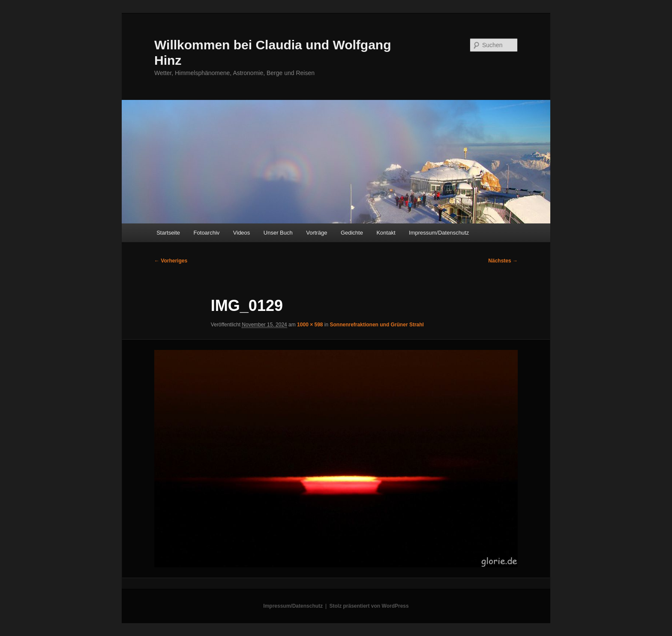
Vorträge (316, 233)
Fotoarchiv (207, 233)
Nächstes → (503, 261)
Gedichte (352, 233)
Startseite (168, 233)
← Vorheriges (171, 261)
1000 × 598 (310, 325)
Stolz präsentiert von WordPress (369, 606)
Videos (242, 233)
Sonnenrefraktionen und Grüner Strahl (377, 325)
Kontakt (386, 233)
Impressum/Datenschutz (439, 233)
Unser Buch (278, 233)
